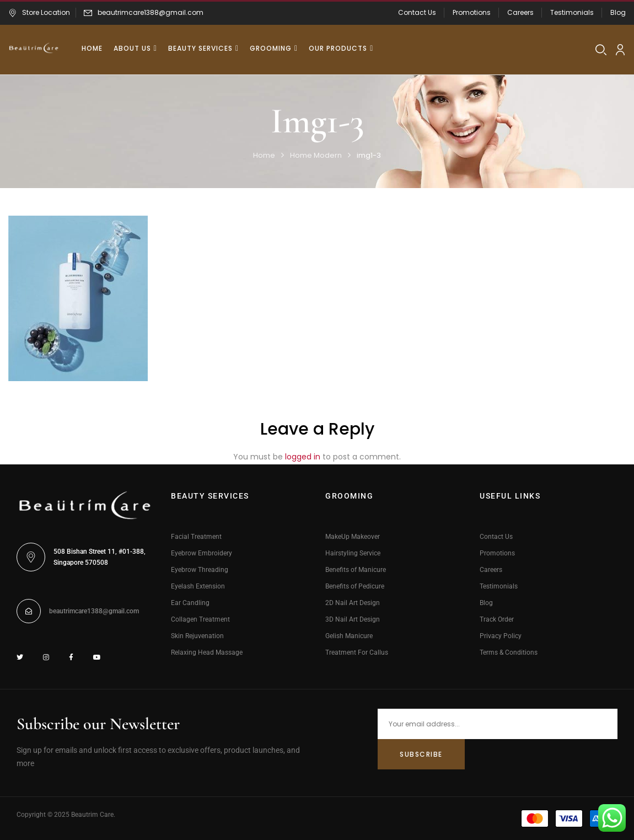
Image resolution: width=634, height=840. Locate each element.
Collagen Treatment (200, 619)
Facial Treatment (196, 537)
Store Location (39, 12)
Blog (618, 12)
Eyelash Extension (198, 586)
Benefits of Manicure (356, 570)
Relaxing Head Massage (207, 652)
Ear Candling (190, 603)
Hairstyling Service (353, 553)
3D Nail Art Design (353, 619)
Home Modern (316, 155)
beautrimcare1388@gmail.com (151, 12)
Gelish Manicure (349, 636)
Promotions (472, 12)
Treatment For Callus (357, 652)
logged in (303, 457)
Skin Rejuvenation (197, 636)
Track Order (497, 619)
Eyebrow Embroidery (202, 553)
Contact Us (417, 12)
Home (264, 155)
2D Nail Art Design (353, 603)
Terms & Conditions (509, 652)
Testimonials (572, 12)
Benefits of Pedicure (355, 586)
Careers (520, 12)
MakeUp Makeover (353, 537)
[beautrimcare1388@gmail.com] (29, 611)
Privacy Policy (501, 636)
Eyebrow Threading (200, 570)
